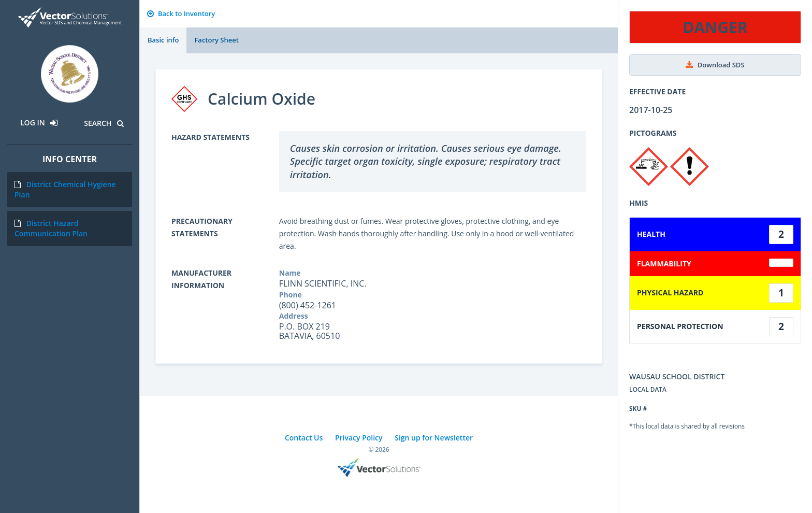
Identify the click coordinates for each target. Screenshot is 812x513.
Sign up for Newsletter (434, 438)
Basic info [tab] (163, 40)
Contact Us (304, 438)
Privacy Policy (359, 438)
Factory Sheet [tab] (216, 40)
